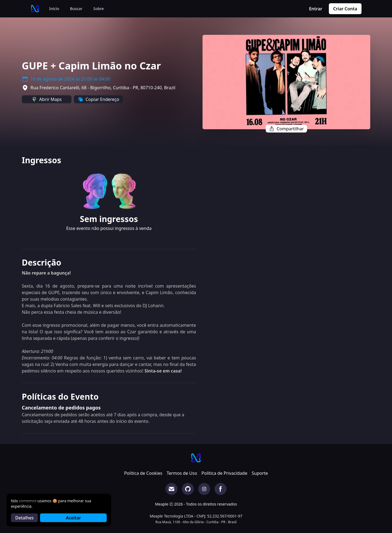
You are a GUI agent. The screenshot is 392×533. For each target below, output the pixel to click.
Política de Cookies (143, 473)
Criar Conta (345, 9)
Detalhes (24, 518)
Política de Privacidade (224, 473)
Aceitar (73, 518)
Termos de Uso (182, 473)
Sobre (99, 9)
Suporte (260, 473)
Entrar (316, 9)
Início (54, 9)
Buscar (76, 9)
